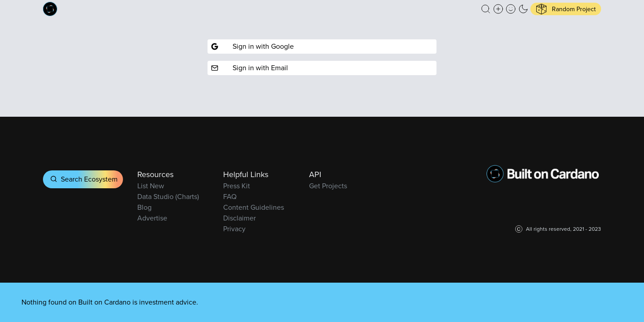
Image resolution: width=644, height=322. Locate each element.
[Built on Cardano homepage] (50, 9)
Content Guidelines (254, 207)
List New (151, 186)
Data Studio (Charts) (168, 197)
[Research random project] (566, 9)
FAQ (230, 197)
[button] (486, 9)
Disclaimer (239, 218)
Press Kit (237, 186)
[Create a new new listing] (498, 9)
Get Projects (328, 186)
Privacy (234, 229)
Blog (144, 207)
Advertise (152, 218)
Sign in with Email (250, 68)
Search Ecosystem (83, 179)
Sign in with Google (252, 46)
